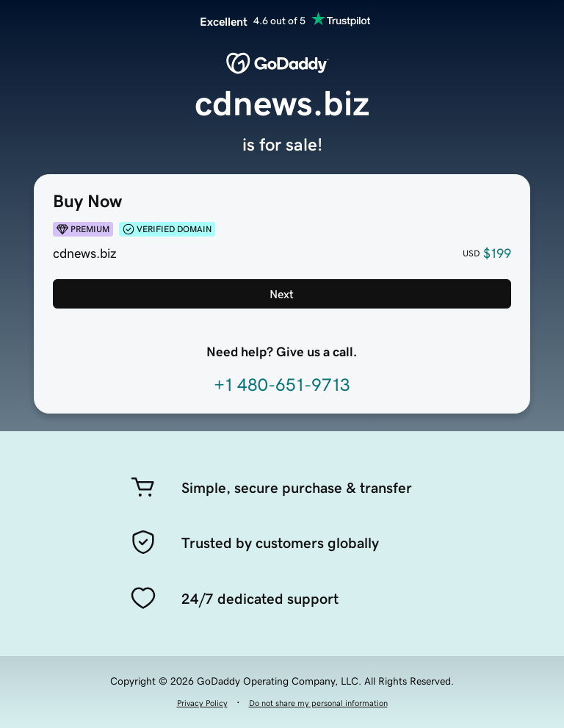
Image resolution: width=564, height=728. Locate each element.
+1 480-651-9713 (282, 385)
